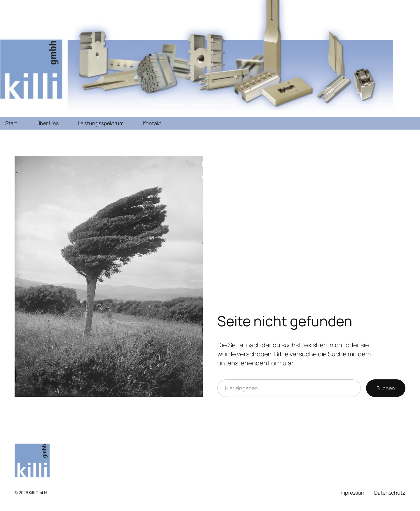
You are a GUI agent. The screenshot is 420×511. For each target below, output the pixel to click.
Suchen (386, 388)
